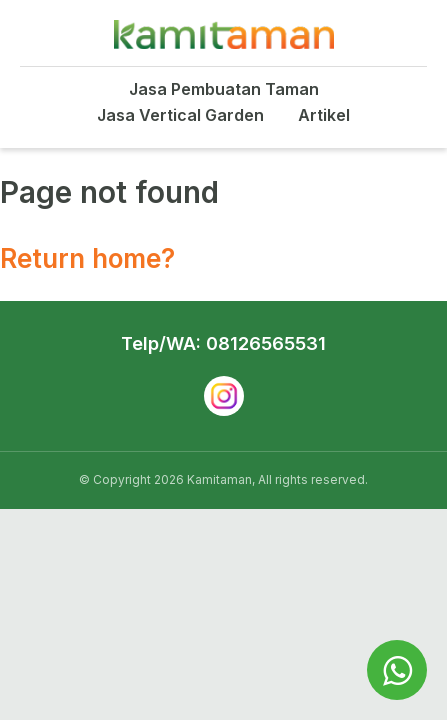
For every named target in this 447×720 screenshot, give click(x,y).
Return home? (87, 258)
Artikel (324, 115)
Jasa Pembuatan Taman (224, 89)
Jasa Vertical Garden (180, 115)
